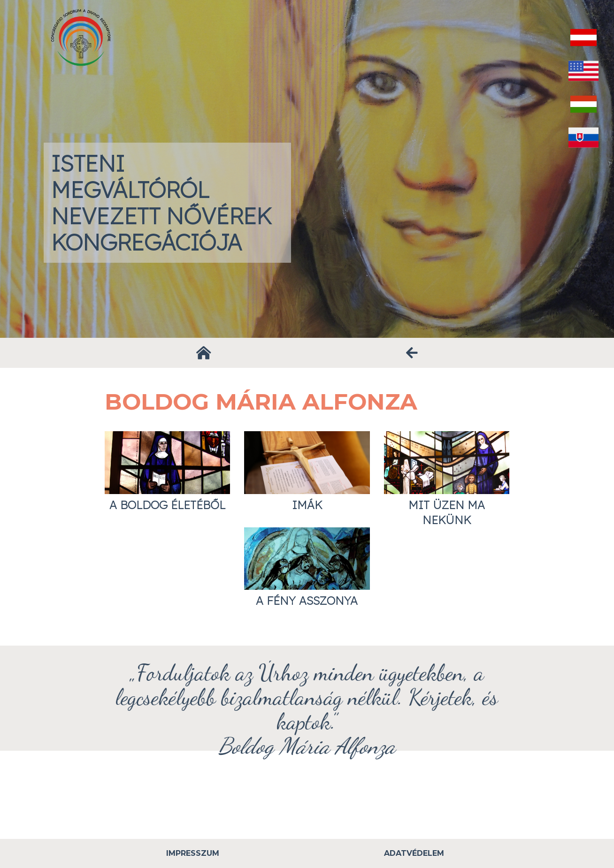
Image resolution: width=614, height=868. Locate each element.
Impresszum (193, 853)
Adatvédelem (414, 853)
